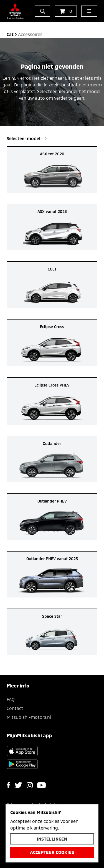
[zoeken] (42, 11)
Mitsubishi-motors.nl (29, 717)
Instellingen (52, 839)
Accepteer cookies (52, 852)
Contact (15, 708)
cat (10, 34)
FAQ (11, 699)
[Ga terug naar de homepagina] (15, 11)
